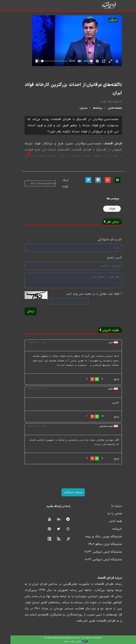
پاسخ (111, 379)
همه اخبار (110, 521)
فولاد (107, 209)
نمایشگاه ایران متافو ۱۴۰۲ (100, 544)
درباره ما (111, 506)
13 (97, 416)
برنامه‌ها (93, 108)
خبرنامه (112, 529)
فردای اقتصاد (107, 5)
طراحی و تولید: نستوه (71, 642)
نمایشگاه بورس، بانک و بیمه (99, 537)
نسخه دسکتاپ (68, 492)
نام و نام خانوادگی (105, 240)
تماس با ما (110, 514)
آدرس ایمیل (109, 258)
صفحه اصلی (110, 108)
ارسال (25, 311)
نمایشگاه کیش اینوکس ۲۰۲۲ (98, 560)
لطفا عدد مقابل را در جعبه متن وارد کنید (89, 294)
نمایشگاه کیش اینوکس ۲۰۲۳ (98, 552)
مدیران (78, 108)
